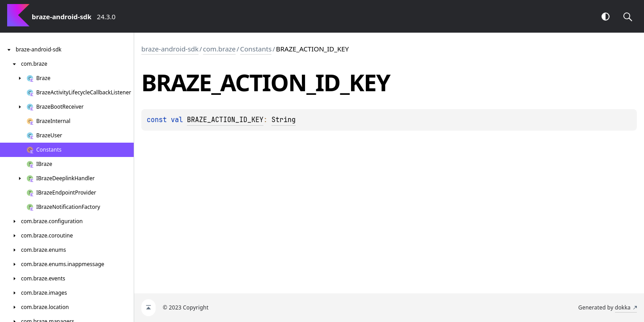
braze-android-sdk (170, 49)
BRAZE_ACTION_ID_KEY (225, 120)
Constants (256, 49)
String (284, 120)
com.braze (219, 49)
